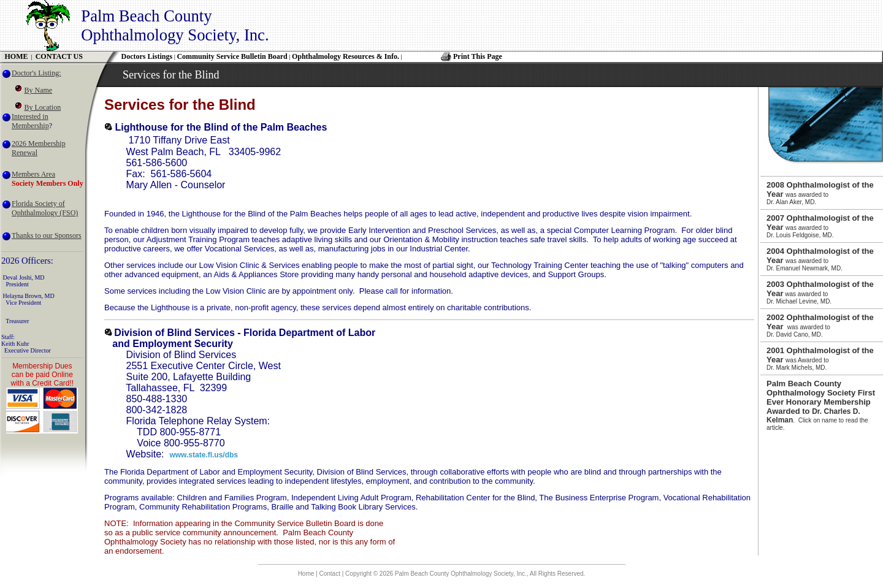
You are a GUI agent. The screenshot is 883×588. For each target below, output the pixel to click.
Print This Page (478, 56)
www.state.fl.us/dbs (204, 455)
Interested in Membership (30, 121)
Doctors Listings (147, 56)
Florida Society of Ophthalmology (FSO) (45, 208)
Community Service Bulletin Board (232, 56)
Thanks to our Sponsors (47, 235)
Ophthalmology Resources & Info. (346, 56)
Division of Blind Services (174, 333)
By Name (39, 90)
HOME (17, 56)
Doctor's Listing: (36, 73)
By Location (43, 107)
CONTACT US (59, 56)
